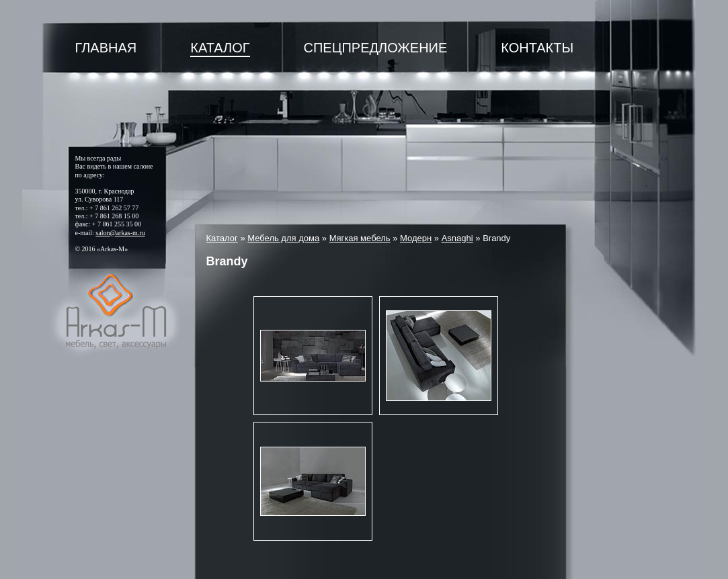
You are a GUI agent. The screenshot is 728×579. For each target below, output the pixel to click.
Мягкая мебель (360, 238)
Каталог (220, 48)
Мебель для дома (283, 238)
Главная (106, 48)
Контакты (537, 48)
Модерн (416, 238)
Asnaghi (457, 238)
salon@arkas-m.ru (120, 233)
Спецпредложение (376, 48)
